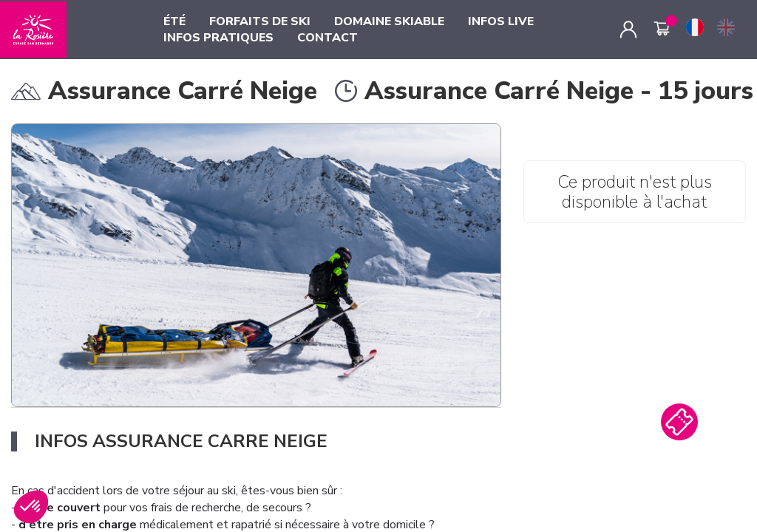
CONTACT (327, 38)
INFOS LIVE (501, 21)
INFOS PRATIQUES (218, 38)
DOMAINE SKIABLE (389, 21)
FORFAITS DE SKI (260, 21)
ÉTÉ (174, 21)
